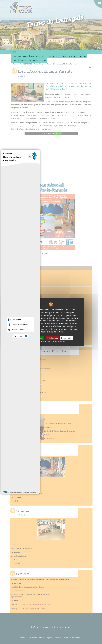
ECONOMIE (81, 56)
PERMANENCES (67, 56)
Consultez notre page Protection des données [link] (51, 341)
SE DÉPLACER (20, 61)
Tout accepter (37, 338)
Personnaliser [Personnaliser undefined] (67, 338)
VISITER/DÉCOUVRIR (38, 61)
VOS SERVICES (50, 56)
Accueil (13, 52)
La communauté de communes (28, 56)
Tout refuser (52, 338)
